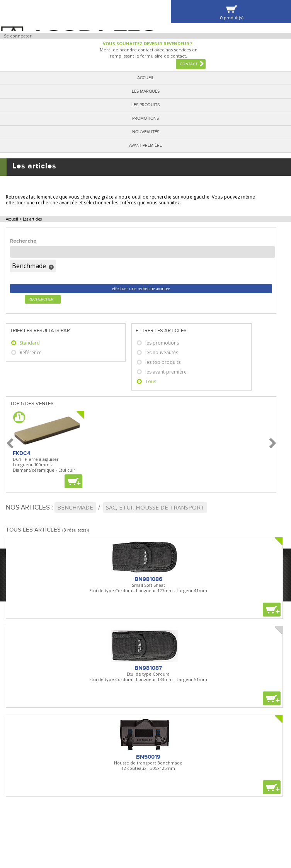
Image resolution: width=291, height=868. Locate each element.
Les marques (146, 91)
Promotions (145, 118)
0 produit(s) (232, 18)
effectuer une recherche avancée (141, 289)
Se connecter (18, 36)
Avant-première (145, 145)
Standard (30, 343)
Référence (31, 352)
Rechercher (41, 299)
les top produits (163, 362)
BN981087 (148, 668)
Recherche (23, 241)
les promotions (162, 343)
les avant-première (166, 372)
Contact (189, 64)
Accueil (146, 78)
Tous (151, 381)
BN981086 (148, 579)
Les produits (145, 105)
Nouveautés (146, 132)
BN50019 (148, 757)
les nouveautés (162, 352)
